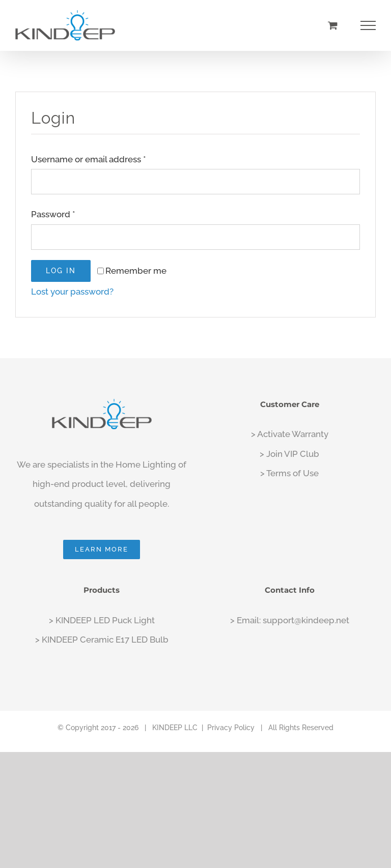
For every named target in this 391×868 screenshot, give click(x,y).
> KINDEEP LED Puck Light (102, 620)
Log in (61, 271)
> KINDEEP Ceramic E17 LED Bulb (102, 640)
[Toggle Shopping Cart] (333, 25)
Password (53, 214)
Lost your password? (72, 292)
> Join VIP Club (289, 454)
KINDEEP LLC (175, 728)
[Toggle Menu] (368, 25)
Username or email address (89, 159)
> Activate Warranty (290, 434)
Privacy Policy (231, 728)
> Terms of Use (289, 473)
